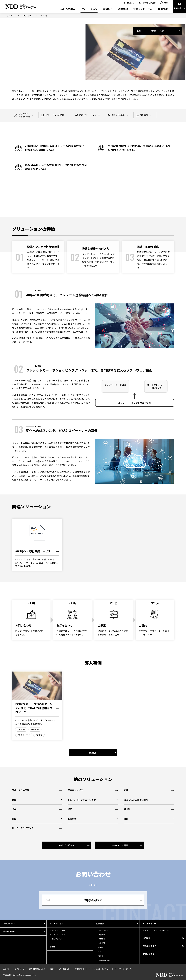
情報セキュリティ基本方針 (60, 969)
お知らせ (131, 3)
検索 (166, 3)
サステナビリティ (143, 9)
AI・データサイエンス (23, 828)
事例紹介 (108, 9)
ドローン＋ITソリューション (82, 800)
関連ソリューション (86, 115)
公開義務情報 (79, 969)
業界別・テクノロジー (60, 930)
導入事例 (142, 115)
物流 (14, 819)
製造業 (127, 809)
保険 (14, 800)
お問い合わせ (180, 8)
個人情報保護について (37, 969)
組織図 (101, 947)
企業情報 (123, 9)
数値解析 (72, 819)
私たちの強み (68, 9)
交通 (126, 790)
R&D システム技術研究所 (136, 800)
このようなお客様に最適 (22, 115)
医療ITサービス (75, 790)
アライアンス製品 (58, 935)
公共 (14, 809)
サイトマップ (19, 969)
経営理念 (102, 935)
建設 (70, 809)
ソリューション (89, 9)
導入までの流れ (116, 115)
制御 (126, 819)
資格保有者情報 (104, 960)
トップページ (10, 16)
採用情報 (163, 9)
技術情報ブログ (149, 3)
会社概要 (102, 943)
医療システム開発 (21, 790)
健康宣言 (102, 939)
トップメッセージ (105, 930)
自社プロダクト (58, 939)
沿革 (100, 952)
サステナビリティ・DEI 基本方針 (157, 930)
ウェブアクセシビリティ (124, 969)
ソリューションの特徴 (52, 115)
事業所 (101, 956)
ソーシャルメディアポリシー (99, 969)
